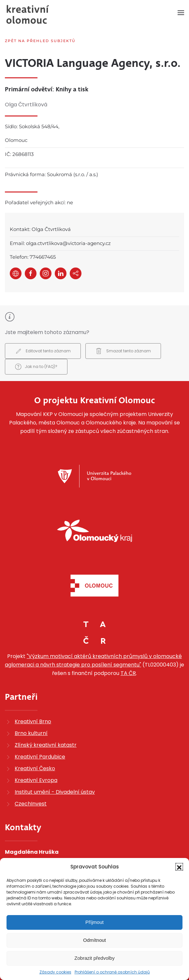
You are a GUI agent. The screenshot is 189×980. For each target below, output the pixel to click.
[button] (179, 867)
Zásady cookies (55, 972)
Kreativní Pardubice (40, 757)
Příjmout (94, 922)
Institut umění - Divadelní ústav (55, 792)
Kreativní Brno (33, 721)
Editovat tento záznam (43, 351)
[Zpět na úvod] (28, 14)
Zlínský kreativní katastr (46, 745)
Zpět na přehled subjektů (40, 41)
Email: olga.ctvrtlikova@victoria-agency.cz (60, 243)
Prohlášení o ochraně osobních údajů (112, 972)
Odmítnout (94, 940)
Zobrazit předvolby (94, 958)
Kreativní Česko (35, 768)
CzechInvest (31, 804)
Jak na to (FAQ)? (36, 367)
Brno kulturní (31, 733)
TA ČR (128, 673)
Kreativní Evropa (36, 780)
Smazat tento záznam (123, 351)
